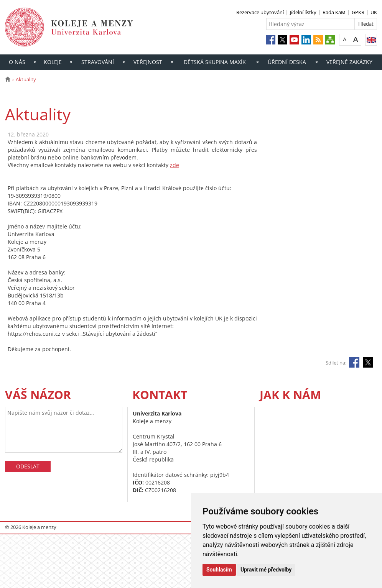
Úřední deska (287, 62)
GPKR (358, 12)
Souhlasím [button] (219, 570)
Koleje (53, 62)
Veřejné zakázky (349, 62)
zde (175, 165)
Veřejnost (148, 62)
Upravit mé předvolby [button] (266, 570)
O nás (17, 62)
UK (374, 12)
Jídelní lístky (303, 12)
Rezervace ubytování (260, 12)
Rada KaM (334, 12)
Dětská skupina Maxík (215, 62)
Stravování (98, 62)
